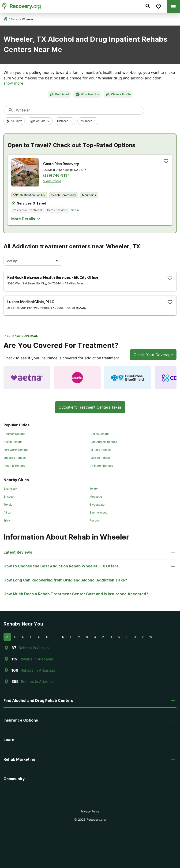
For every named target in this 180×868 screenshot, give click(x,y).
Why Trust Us (87, 94)
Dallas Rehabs (100, 434)
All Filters (14, 121)
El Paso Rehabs (101, 450)
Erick (7, 520)
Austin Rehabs (13, 442)
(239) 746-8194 (56, 175)
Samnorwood (98, 512)
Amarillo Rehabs (14, 466)
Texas (15, 19)
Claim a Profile (118, 94)
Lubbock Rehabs (15, 458)
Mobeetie (96, 497)
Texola (8, 505)
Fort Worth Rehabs (16, 450)
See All (76, 210)
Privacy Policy (90, 811)
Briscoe (9, 497)
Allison (8, 512)
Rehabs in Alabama (36, 659)
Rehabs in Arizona (37, 682)
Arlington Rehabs (102, 466)
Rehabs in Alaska (34, 648)
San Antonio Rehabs (104, 442)
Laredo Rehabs (100, 458)
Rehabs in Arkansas (38, 670)
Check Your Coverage (153, 355)
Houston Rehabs (14, 434)
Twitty (94, 489)
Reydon (95, 520)
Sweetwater (98, 505)
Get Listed (59, 94)
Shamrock (10, 489)
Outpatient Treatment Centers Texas (90, 407)
